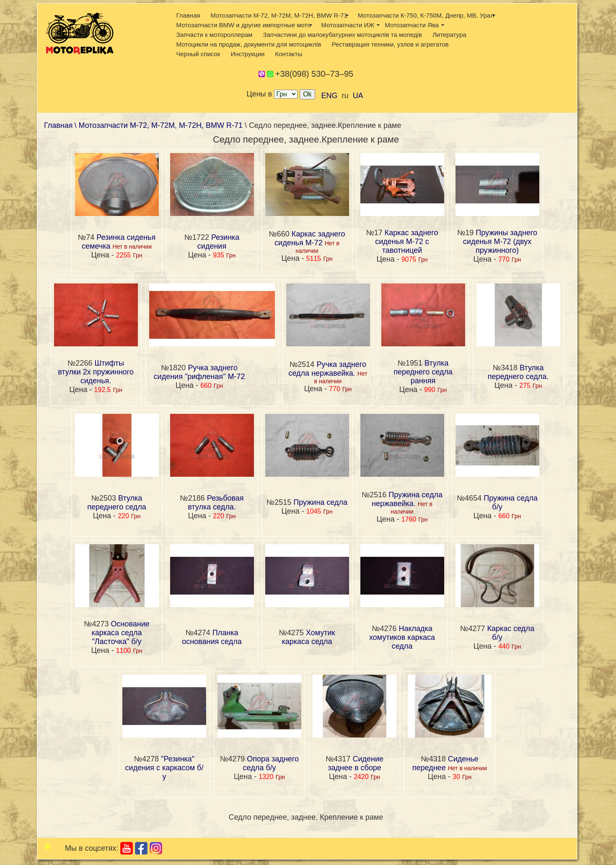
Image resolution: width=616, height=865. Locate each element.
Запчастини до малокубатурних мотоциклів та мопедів (342, 35)
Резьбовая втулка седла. (216, 503)
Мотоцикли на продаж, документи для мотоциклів (249, 44)
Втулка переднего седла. (518, 372)
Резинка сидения (219, 242)
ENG (330, 96)
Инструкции (247, 54)
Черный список (198, 54)
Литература (449, 35)
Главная (188, 15)
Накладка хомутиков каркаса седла (402, 637)
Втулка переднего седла (117, 503)
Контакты (289, 54)
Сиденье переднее (445, 763)
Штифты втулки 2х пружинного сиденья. (96, 372)
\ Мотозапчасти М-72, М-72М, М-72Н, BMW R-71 (160, 125)
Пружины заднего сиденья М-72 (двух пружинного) (500, 242)
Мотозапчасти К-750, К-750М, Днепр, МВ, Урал (426, 15)
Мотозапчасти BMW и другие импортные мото (244, 25)
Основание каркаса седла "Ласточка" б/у (120, 633)
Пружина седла (320, 502)
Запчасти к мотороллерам (215, 35)
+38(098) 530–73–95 (314, 74)
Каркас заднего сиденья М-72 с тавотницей (406, 242)
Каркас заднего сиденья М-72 (310, 238)
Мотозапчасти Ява (412, 25)
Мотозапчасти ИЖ (348, 25)
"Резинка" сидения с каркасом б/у (164, 768)
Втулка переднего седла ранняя (423, 372)
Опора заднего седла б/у (271, 763)
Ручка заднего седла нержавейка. (327, 369)
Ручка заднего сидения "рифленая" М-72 (199, 372)
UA (358, 96)
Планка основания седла (212, 637)
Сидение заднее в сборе (356, 763)
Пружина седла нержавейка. (407, 499)
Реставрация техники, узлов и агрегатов (390, 44)
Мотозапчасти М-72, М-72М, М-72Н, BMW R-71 (279, 15)
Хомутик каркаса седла (308, 637)
